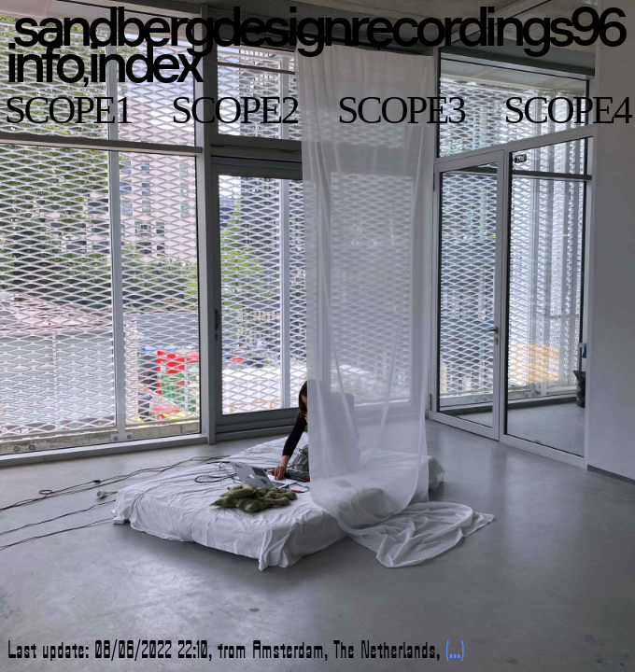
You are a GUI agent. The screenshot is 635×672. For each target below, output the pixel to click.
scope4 (567, 110)
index (143, 62)
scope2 (234, 110)
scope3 (401, 110)
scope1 (68, 110)
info (43, 62)
